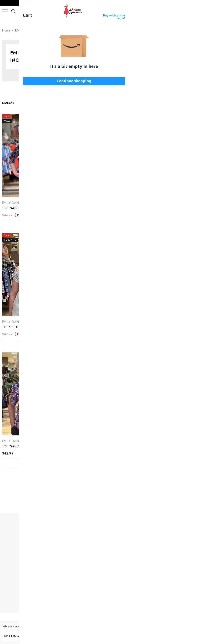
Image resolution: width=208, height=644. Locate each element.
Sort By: (118, 103)
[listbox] (143, 103)
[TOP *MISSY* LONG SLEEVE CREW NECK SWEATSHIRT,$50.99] (104, 394)
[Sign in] (193, 12)
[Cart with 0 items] (201, 12)
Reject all (36, 636)
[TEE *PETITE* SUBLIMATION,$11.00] (35, 275)
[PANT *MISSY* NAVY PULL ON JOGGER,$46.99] (173, 394)
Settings (13, 636)
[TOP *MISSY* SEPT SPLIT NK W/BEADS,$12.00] (35, 156)
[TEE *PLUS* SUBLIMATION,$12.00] (173, 156)
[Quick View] (52, 119)
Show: (66, 103)
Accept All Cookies (69, 636)
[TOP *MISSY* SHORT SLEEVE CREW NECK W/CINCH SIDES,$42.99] (35, 394)
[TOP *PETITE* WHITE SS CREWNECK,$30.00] (173, 275)
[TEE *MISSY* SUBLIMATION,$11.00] (104, 275)
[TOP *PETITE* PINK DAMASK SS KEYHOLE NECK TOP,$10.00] (104, 156)
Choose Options (35, 225)
